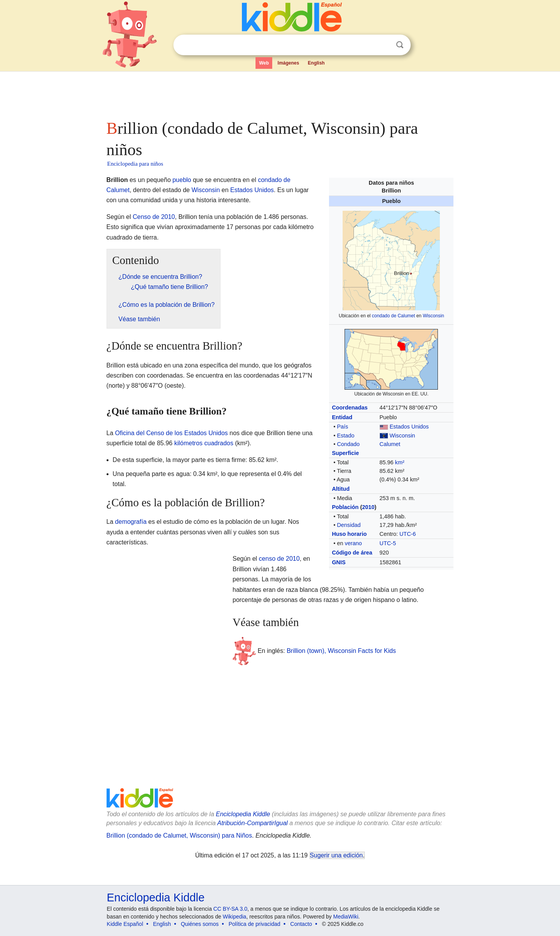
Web (264, 63)
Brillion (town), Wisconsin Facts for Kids (341, 651)
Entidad (342, 417)
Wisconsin (433, 316)
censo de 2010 (279, 559)
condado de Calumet (393, 316)
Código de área (352, 553)
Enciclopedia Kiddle (243, 814)
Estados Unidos (409, 427)
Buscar (400, 45)
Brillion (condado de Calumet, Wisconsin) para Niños (179, 835)
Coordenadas (350, 408)
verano (353, 543)
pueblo (182, 180)
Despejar (384, 45)
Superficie (345, 453)
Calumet (390, 444)
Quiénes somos (200, 924)
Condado (348, 444)
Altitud (341, 489)
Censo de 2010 (154, 217)
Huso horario (349, 534)
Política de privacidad (255, 924)
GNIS (339, 562)
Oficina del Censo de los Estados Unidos (171, 433)
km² (400, 462)
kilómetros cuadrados (204, 443)
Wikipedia (235, 917)
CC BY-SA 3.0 (230, 909)
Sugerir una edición (336, 855)
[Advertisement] (280, 93)
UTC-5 (388, 543)
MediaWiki (346, 917)
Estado (346, 436)
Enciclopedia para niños (135, 164)
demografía (131, 522)
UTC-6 (408, 534)
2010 (368, 507)
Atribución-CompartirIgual (253, 823)
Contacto (301, 924)
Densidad (349, 525)
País (342, 427)
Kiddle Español (125, 924)
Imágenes (288, 63)
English (316, 63)
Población (345, 507)
